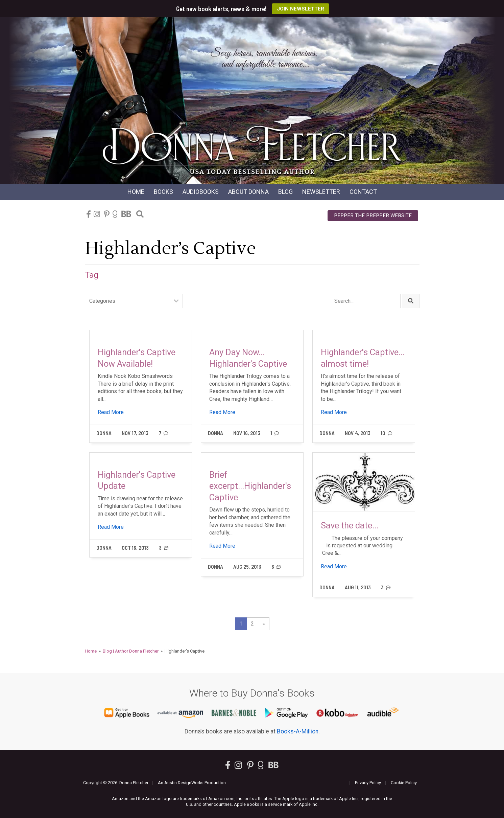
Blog (285, 192)
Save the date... (350, 525)
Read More (111, 412)
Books (163, 192)
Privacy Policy (368, 783)
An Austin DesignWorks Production (192, 783)
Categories (102, 301)
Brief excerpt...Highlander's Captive (250, 486)
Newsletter (321, 192)
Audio (201, 192)
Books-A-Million (298, 731)
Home (136, 192)
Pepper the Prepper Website (373, 215)
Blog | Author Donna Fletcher (131, 651)
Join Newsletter (301, 9)
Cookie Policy (404, 783)
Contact (363, 192)
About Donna (248, 192)
